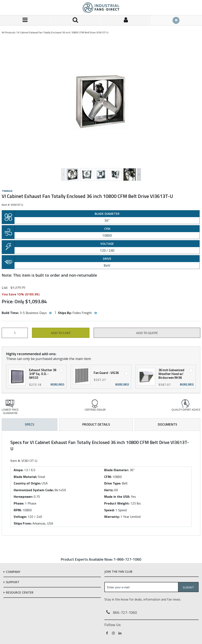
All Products (8, 32)
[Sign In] (126, 20)
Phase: (19, 503)
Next (139, 175)
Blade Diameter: (116, 470)
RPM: (18, 510)
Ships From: (23, 523)
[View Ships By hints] (96, 313)
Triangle (7, 191)
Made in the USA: (117, 497)
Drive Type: (113, 483)
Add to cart (61, 333)
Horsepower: (23, 497)
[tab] (101, 483)
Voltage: (20, 517)
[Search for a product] (75, 20)
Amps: (18, 470)
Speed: (109, 510)
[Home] (101, 8)
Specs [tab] (30, 424)
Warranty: (112, 517)
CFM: (108, 477)
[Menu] (25, 20)
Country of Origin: (27, 483)
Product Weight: (117, 503)
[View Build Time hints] (50, 313)
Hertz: (109, 490)
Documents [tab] (167, 424)
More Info (57, 384)
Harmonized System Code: (34, 490)
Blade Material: (25, 477)
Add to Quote (147, 333)
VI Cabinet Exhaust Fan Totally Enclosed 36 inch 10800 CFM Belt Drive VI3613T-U (63, 32)
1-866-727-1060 (127, 559)
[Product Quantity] (15, 333)
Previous (63, 175)
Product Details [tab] (96, 424)
